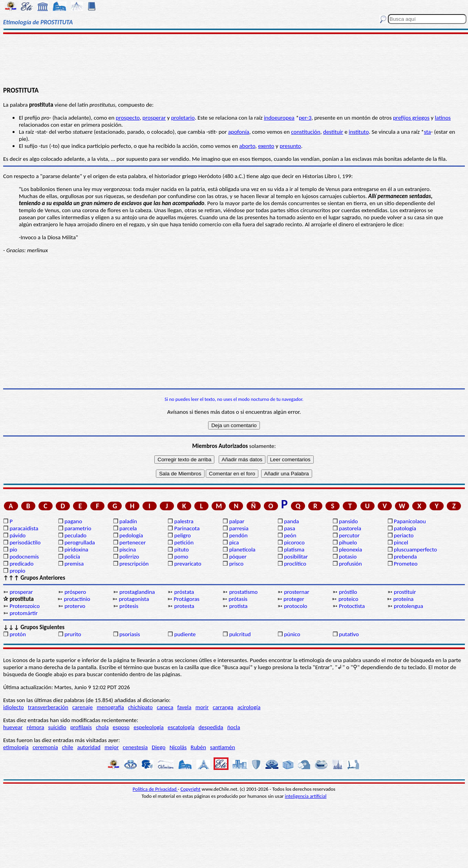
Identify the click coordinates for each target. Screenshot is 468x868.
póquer (238, 557)
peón (290, 535)
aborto (247, 146)
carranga (223, 707)
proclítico (295, 564)
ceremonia (45, 747)
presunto (290, 146)
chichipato (140, 707)
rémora (36, 727)
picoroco (294, 542)
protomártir (24, 613)
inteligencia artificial (306, 796)
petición (184, 542)
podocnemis (24, 557)
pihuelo (348, 542)
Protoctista (352, 606)
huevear (13, 727)
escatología (181, 727)
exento (266, 146)
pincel (401, 542)
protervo (75, 606)
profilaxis (81, 727)
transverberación (48, 707)
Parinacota (187, 528)
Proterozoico (25, 606)
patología (405, 528)
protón (17, 634)
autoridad (89, 747)
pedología (131, 535)
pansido (348, 521)
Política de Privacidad (155, 789)
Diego (158, 747)
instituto (359, 132)
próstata (184, 592)
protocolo (295, 606)
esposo (121, 727)
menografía (110, 707)
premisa (74, 564)
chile (68, 747)
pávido (17, 535)
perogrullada (80, 542)
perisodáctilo (25, 542)
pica (234, 542)
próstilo (348, 592)
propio (17, 571)
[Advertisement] (234, 60)
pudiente (185, 634)
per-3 (305, 118)
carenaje (82, 707)
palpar (237, 521)
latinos (443, 118)
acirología (249, 707)
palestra (184, 521)
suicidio (57, 727)
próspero (75, 592)
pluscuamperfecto (415, 550)
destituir (333, 132)
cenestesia (135, 747)
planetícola (242, 550)
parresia (239, 528)
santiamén (223, 747)
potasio (348, 557)
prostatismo (243, 592)
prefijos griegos (411, 118)
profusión (350, 564)
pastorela (350, 528)
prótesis (129, 606)
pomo (181, 557)
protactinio (77, 599)
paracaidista (24, 528)
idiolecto (14, 707)
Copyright (191, 789)
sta (428, 132)
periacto (404, 535)
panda (291, 521)
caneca (165, 707)
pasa (289, 528)
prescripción (134, 564)
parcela (128, 528)
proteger (294, 599)
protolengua (408, 606)
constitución (306, 132)
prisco (237, 564)
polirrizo (129, 557)
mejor (112, 747)
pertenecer (133, 542)
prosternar (296, 592)
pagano (73, 521)
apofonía (239, 132)
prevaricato (188, 564)
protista (239, 606)
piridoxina (76, 550)
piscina (128, 550)
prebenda (405, 557)
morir (202, 707)
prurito (73, 634)
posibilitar (296, 557)
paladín (128, 521)
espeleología (149, 727)
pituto (182, 550)
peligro (183, 535)
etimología (16, 747)
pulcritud (240, 634)
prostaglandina (137, 592)
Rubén (198, 747)
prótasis (238, 599)
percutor (349, 535)
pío (13, 550)
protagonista (134, 599)
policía (72, 557)
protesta (184, 606)
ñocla (234, 727)
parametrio (78, 528)
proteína (404, 599)
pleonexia (350, 550)
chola (102, 727)
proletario (183, 118)
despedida (211, 727)
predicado (21, 564)
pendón (239, 535)
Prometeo (406, 564)
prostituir (405, 592)
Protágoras (186, 599)
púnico (292, 634)
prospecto (128, 118)
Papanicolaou (410, 521)
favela (185, 707)
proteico (348, 599)
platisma (294, 550)
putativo (349, 634)
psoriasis (130, 634)
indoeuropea (279, 118)
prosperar (154, 118)
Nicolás (178, 747)
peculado (75, 535)
